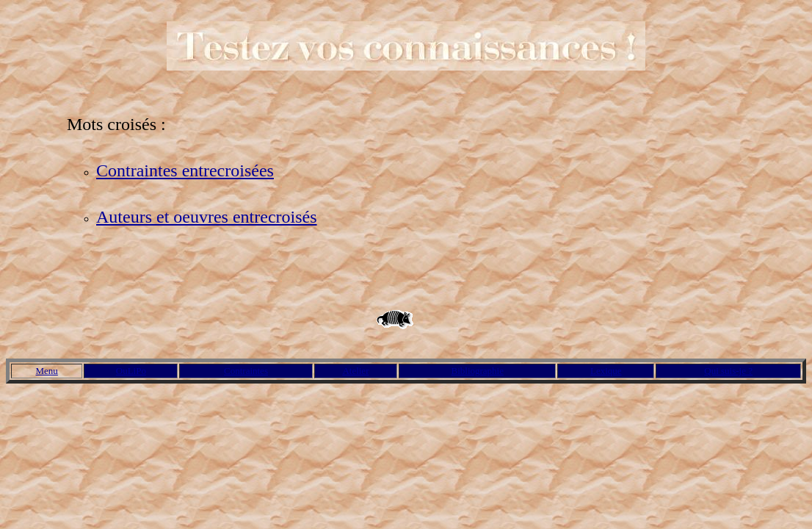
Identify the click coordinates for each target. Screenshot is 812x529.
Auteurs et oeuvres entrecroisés (207, 217)
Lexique (606, 371)
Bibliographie (478, 371)
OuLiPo (131, 371)
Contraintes (246, 371)
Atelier (355, 371)
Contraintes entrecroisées (185, 170)
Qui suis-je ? (728, 371)
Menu (47, 371)
